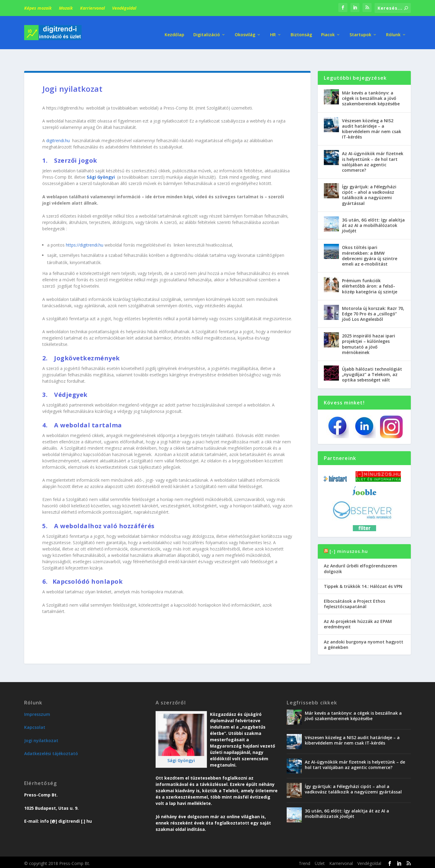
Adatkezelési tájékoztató (51, 739)
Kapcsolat (35, 713)
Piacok (328, 30)
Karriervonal (92, 8)
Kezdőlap (174, 30)
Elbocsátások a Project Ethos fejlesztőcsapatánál (354, 589)
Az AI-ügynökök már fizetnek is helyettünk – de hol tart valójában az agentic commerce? (373, 147)
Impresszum (37, 700)
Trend (304, 849)
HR (273, 30)
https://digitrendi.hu (85, 230)
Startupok (360, 30)
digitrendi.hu (58, 126)
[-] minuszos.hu (349, 537)
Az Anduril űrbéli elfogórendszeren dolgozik (361, 554)
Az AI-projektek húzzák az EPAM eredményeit (358, 610)
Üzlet (320, 849)
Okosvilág (245, 30)
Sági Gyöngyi (181, 746)
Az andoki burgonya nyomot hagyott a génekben (364, 630)
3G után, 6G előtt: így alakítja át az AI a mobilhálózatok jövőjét (373, 211)
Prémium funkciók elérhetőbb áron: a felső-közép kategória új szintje (370, 271)
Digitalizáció (207, 30)
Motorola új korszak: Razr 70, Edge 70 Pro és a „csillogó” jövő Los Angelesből (373, 299)
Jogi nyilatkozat (41, 726)
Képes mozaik (38, 8)
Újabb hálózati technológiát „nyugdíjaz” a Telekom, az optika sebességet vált (372, 360)
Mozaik (66, 8)
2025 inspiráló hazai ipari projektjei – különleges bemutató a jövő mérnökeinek (369, 330)
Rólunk (393, 30)
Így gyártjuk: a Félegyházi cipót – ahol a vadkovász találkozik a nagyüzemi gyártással (369, 180)
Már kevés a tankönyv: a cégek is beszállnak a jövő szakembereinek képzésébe (371, 84)
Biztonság (301, 30)
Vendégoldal (124, 8)
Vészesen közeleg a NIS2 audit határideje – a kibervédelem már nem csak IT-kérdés (372, 114)
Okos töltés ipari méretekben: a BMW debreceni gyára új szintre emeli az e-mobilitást (370, 241)
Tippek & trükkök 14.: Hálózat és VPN (363, 572)
